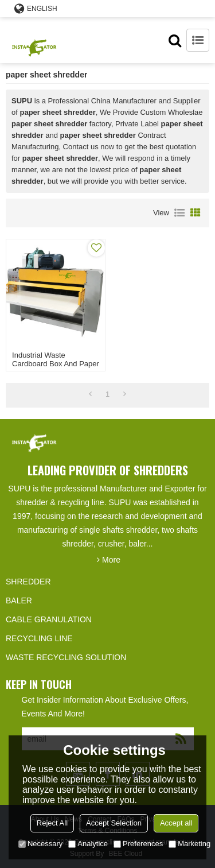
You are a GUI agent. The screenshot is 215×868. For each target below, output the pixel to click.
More (111, 560)
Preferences (138, 844)
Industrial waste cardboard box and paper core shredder (56, 364)
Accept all (176, 823)
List (179, 213)
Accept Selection (114, 823)
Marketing (189, 844)
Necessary (40, 844)
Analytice (88, 844)
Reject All (52, 823)
